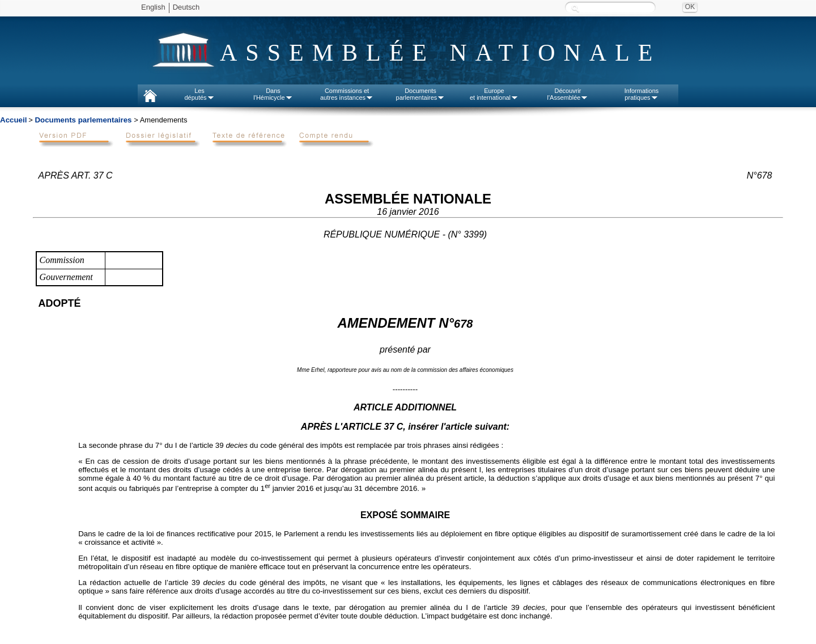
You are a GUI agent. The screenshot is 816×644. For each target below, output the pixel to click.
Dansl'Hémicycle (273, 94)
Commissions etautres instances (347, 94)
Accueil (13, 120)
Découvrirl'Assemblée (568, 94)
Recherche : (575, 8)
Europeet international (494, 94)
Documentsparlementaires (421, 94)
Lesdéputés (199, 94)
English (153, 7)
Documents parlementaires (83, 120)
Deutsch (186, 7)
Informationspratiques (642, 94)
